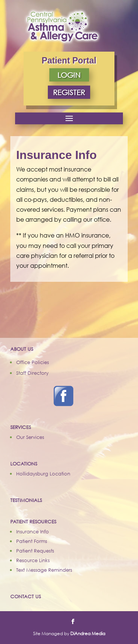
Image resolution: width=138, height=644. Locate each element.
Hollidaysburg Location (43, 474)
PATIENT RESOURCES (33, 522)
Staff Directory (32, 373)
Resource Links (33, 560)
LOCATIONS (24, 464)
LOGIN (69, 75)
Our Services (30, 437)
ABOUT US (22, 349)
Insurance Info (33, 532)
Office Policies (33, 362)
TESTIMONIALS (26, 500)
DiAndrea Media (88, 633)
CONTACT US (26, 596)
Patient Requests (35, 551)
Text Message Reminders (44, 570)
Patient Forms (32, 541)
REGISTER (69, 92)
